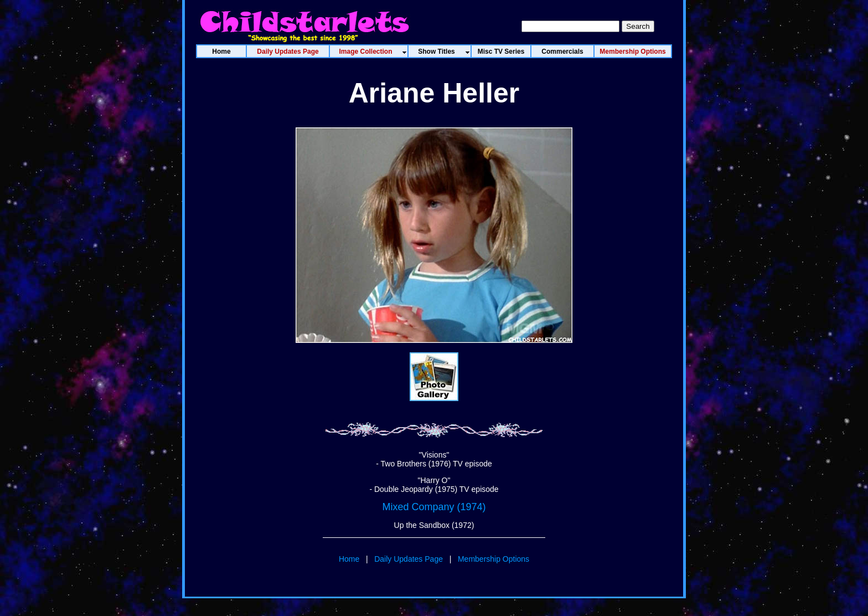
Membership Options (494, 559)
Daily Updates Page (409, 559)
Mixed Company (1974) (434, 507)
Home (349, 559)
